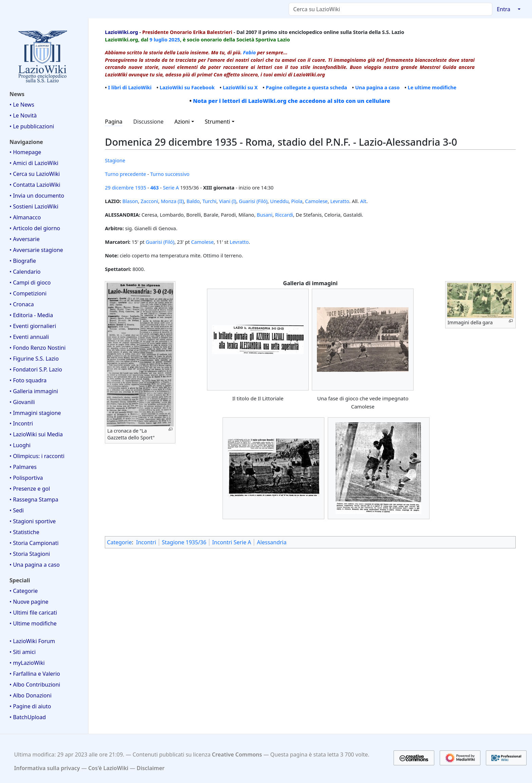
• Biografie (23, 261)
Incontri (146, 542)
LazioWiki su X (240, 87)
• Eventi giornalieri (33, 326)
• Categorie (24, 591)
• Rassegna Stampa (34, 499)
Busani (265, 215)
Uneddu (279, 201)
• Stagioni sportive (33, 521)
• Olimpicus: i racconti (37, 456)
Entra (503, 9)
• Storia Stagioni (30, 554)
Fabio (249, 52)
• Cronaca (22, 304)
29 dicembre (119, 187)
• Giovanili (22, 402)
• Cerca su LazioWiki (35, 174)
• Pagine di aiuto (30, 706)
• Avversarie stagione (36, 250)
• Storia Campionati (34, 543)
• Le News (22, 105)
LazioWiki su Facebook (187, 87)
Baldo (193, 201)
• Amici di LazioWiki (34, 163)
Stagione (115, 160)
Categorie (119, 542)
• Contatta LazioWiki (35, 185)
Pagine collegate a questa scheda (306, 87)
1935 (141, 187)
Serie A (171, 187)
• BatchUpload (28, 717)
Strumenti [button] (218, 122)
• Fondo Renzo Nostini (37, 348)
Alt (363, 201)
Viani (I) (228, 201)
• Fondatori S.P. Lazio (36, 369)
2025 (174, 39)
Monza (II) (172, 201)
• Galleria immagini (34, 391)
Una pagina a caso (377, 87)
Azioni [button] (182, 122)
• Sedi (17, 510)
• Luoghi (20, 445)
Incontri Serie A (232, 542)
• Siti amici (23, 652)
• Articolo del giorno (35, 228)
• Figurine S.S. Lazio (34, 359)
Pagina (114, 122)
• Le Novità (23, 115)
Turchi (209, 201)
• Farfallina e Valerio (35, 674)
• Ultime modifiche (33, 623)
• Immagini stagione (35, 413)
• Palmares (23, 467)
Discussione (148, 122)
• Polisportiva (26, 478)
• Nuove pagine (29, 602)
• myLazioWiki (27, 663)
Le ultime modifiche (432, 87)
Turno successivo (170, 174)
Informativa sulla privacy (47, 768)
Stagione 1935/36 (184, 542)
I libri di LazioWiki (130, 87)
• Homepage (25, 152)
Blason (130, 201)
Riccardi (284, 215)
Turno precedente (125, 174)
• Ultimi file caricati (33, 613)
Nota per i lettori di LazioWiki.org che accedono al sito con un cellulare (292, 101)
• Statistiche (24, 532)
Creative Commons (237, 754)
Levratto (340, 201)
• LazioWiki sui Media (36, 434)
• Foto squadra (28, 380)
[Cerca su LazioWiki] (391, 9)
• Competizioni (28, 293)
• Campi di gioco (30, 283)
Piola (297, 201)
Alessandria (272, 542)
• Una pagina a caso (35, 565)
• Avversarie (25, 239)
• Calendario (25, 272)
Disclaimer (151, 768)
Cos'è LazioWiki (108, 768)
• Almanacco (25, 217)
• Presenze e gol (30, 489)
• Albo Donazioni (31, 695)
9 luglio (159, 39)
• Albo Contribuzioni (35, 685)
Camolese (316, 201)
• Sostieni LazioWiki (34, 206)
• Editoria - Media (31, 315)
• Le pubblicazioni (32, 126)
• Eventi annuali (29, 337)
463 (155, 187)
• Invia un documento (37, 196)
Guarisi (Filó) (253, 201)
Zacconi (149, 201)
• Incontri (21, 423)
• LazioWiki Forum (32, 641)
